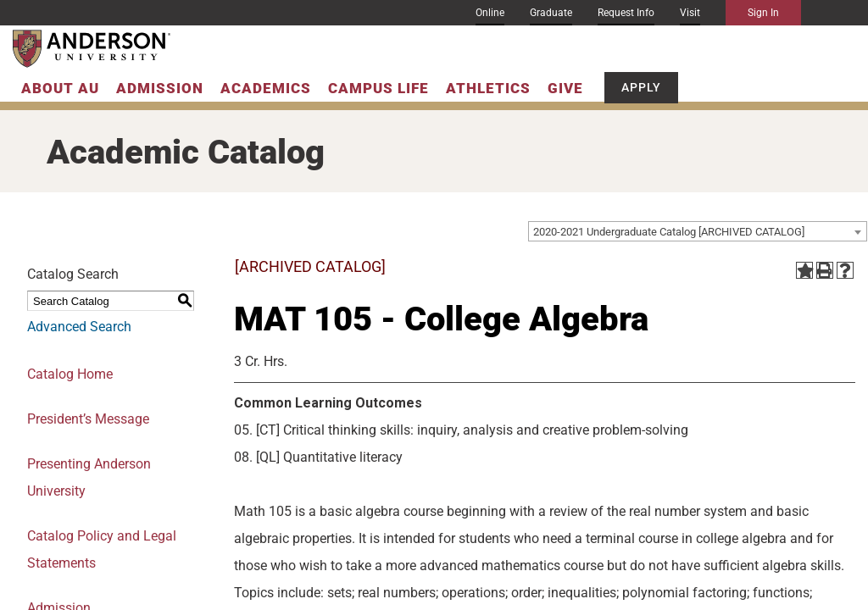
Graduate (551, 13)
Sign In (763, 13)
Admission (160, 88)
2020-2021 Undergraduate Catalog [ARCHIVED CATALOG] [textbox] (669, 232)
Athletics (488, 88)
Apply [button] (641, 87)
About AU (60, 88)
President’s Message (88, 419)
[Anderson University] (92, 49)
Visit (690, 13)
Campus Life (378, 88)
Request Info (626, 13)
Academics (266, 88)
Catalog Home (70, 374)
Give (565, 88)
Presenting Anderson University (89, 477)
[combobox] (698, 231)
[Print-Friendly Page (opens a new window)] (825, 270)
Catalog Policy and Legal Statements (102, 549)
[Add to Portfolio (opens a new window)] (804, 270)
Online (490, 13)
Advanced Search (79, 327)
